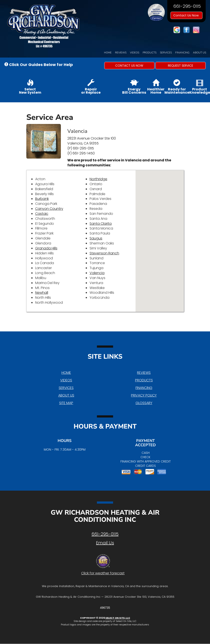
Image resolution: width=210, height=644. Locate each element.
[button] (129, 66)
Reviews (121, 53)
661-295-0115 (105, 534)
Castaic (42, 214)
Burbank (42, 199)
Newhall (42, 293)
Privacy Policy (144, 395)
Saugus (96, 238)
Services (166, 53)
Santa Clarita (101, 224)
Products (150, 53)
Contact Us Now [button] (186, 15)
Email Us (105, 543)
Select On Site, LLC (118, 618)
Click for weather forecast (103, 573)
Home (108, 53)
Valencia (97, 273)
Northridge (98, 179)
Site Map (66, 403)
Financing (182, 53)
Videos (135, 53)
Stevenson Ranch (104, 253)
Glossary (144, 403)
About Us (200, 53)
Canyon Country (49, 209)
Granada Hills (46, 248)
